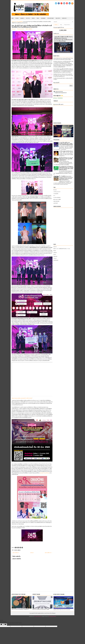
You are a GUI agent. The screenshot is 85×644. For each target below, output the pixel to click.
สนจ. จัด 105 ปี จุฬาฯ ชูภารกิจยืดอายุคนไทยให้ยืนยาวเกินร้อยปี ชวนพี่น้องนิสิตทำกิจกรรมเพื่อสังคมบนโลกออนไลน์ (32, 26)
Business (23, 18)
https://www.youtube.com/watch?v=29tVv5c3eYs (22, 398)
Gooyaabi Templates (38, 616)
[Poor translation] (5, 625)
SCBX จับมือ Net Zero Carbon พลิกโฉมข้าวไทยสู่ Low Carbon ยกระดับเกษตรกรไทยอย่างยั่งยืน (63, 59)
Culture (55, 253)
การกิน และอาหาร (57, 192)
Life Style (28, 18)
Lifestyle (55, 256)
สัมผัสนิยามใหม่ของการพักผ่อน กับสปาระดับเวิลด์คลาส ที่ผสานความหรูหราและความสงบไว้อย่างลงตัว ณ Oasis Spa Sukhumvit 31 (63, 75)
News (55, 251)
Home (13, 18)
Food (55, 254)
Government (43, 18)
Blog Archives (67, 25)
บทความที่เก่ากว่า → (49, 553)
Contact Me (64, 18)
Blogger (54, 613)
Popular (56, 25)
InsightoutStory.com (42, 613)
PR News (17, 18)
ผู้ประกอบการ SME (57, 199)
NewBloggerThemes (52, 616)
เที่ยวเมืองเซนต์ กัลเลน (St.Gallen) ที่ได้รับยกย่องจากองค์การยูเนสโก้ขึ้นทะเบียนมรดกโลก (66, 159)
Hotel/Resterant (51, 18)
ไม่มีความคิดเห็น (29, 29)
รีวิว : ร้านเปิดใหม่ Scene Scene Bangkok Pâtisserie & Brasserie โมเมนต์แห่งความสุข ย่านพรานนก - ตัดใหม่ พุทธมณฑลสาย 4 (66, 178)
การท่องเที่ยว (56, 194)
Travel (38, 18)
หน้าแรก (32, 553)
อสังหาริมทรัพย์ (56, 201)
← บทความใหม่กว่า (15, 553)
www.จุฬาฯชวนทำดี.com (45, 473)
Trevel (55, 258)
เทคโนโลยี (55, 203)
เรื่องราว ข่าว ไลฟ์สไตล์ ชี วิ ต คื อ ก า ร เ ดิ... (62, 249)
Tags (61, 25)
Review (34, 18)
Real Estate (58, 18)
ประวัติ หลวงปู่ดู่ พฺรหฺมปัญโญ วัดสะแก (66, 151)
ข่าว (54, 196)
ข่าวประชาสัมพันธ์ (19, 22)
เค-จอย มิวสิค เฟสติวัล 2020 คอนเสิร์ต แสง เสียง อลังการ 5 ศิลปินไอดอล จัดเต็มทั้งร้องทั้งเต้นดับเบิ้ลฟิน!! (66, 144)
